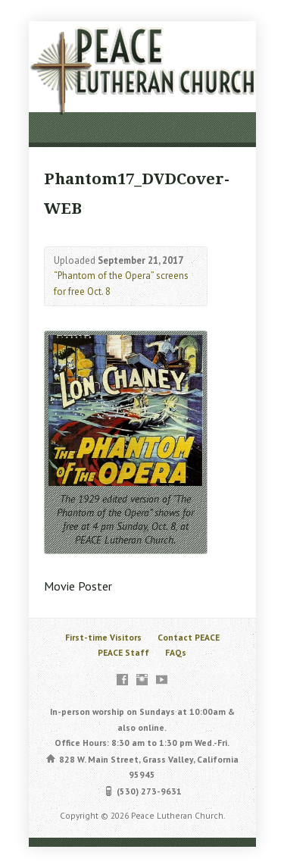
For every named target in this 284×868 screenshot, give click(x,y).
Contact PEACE (189, 637)
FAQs (176, 652)
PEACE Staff (123, 652)
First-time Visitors (103, 637)
